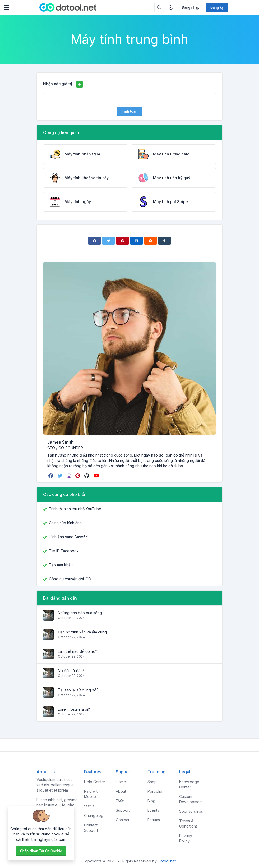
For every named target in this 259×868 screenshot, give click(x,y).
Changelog (94, 816)
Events (153, 810)
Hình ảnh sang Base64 (68, 537)
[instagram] (70, 476)
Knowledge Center (189, 784)
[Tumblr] (165, 241)
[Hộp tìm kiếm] (159, 7)
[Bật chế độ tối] (171, 7)
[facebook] (51, 476)
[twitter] (61, 476)
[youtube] (97, 476)
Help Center (95, 782)
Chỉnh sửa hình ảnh (65, 523)
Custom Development (191, 799)
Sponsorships (191, 811)
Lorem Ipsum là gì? (74, 709)
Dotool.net (167, 861)
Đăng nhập (191, 7)
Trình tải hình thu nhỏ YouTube (75, 509)
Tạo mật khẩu (61, 565)
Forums (154, 820)
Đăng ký (217, 7)
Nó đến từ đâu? (71, 671)
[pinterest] (78, 476)
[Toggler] (6, 7)
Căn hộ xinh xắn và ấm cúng (82, 632)
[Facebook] (94, 241)
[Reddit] (151, 241)
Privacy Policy (186, 838)
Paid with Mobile (92, 794)
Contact (122, 820)
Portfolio (155, 791)
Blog (151, 801)
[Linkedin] (137, 241)
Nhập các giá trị (58, 84)
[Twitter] (108, 241)
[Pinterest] (122, 241)
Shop (152, 782)
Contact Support (91, 828)
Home (121, 782)
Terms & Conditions (188, 823)
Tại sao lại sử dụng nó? (78, 690)
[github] (87, 476)
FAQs (120, 801)
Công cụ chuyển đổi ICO (70, 579)
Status (89, 806)
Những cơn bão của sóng (80, 613)
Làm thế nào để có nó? (78, 651)
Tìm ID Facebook (64, 551)
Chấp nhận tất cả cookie (41, 851)
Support (123, 810)
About (121, 791)
